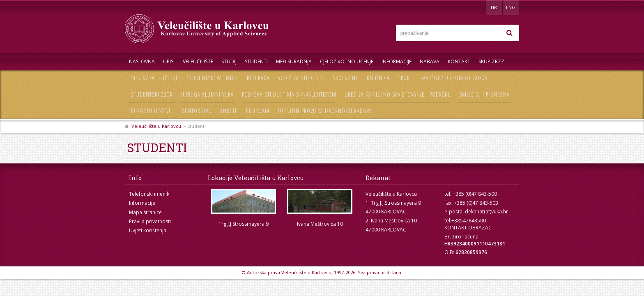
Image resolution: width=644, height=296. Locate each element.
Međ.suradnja (294, 61)
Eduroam (258, 111)
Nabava (430, 61)
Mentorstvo (196, 111)
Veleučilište (198, 61)
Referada (258, 78)
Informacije (397, 61)
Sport (405, 78)
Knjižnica (378, 78)
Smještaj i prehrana (484, 94)
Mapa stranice (145, 212)
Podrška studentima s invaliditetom (289, 94)
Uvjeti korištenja (148, 230)
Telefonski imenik (149, 194)
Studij (229, 61)
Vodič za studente (301, 78)
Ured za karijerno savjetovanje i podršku (398, 94)
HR (494, 7)
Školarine (346, 78)
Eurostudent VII (152, 111)
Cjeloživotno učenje (347, 61)
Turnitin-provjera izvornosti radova (325, 111)
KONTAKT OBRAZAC (468, 228)
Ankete (229, 111)
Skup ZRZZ (491, 61)
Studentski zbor (152, 94)
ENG (511, 7)
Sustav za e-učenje (155, 78)
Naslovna (142, 61)
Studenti (256, 61)
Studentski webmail (213, 78)
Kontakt (459, 61)
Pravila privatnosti (150, 221)
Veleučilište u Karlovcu (156, 126)
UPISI (169, 61)
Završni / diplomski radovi (455, 78)
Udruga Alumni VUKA (207, 94)
